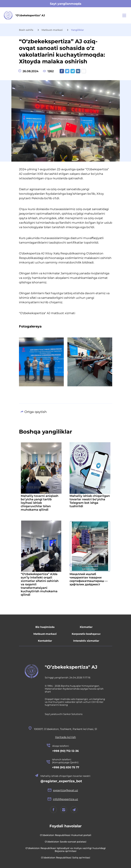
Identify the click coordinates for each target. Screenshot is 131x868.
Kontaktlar (45, 641)
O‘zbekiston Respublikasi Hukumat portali (66, 835)
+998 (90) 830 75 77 (66, 767)
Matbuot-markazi (45, 634)
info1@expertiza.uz (65, 799)
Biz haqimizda (45, 627)
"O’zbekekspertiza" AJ (71, 667)
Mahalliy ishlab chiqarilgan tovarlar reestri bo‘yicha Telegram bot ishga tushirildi (90, 501)
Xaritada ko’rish (65, 737)
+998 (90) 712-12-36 (65, 751)
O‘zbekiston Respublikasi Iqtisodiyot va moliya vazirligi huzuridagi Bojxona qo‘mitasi (66, 850)
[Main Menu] (124, 15)
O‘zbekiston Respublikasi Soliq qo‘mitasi (66, 858)
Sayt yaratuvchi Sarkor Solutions (64, 714)
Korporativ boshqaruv (86, 634)
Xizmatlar (86, 627)
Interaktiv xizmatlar (86, 641)
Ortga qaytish (36, 412)
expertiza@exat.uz (66, 790)
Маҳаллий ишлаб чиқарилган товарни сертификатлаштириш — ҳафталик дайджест (89, 579)
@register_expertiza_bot (61, 781)
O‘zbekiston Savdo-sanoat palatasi (66, 842)
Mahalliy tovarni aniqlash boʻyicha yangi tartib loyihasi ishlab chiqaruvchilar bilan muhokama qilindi (40, 503)
